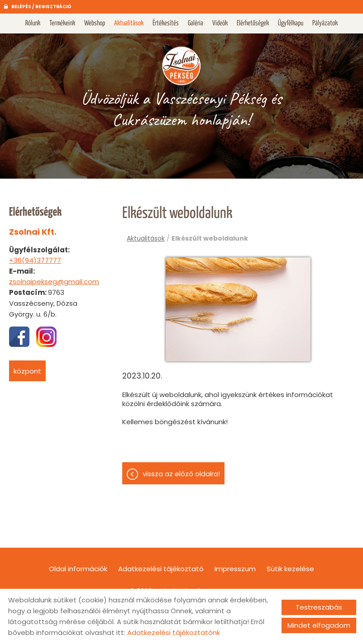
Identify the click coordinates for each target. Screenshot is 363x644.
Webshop (95, 23)
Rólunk (33, 23)
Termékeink (62, 23)
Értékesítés (166, 23)
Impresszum (235, 569)
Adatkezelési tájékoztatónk (174, 632)
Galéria (196, 23)
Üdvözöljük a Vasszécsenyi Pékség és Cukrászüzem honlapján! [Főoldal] (181, 109)
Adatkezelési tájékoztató (161, 569)
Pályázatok (325, 23)
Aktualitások (129, 23)
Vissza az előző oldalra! (181, 474)
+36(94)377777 (35, 260)
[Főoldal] (181, 65)
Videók (220, 23)
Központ (27, 371)
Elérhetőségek (253, 23)
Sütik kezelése (290, 569)
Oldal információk (78, 569)
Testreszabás (319, 607)
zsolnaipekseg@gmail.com (54, 282)
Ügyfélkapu (291, 23)
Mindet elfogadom (319, 625)
